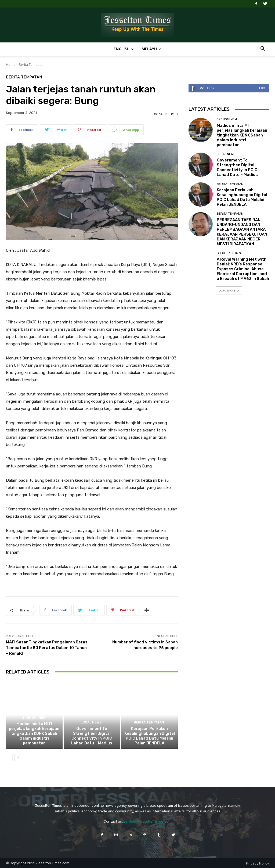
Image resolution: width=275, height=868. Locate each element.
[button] (263, 49)
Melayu (151, 49)
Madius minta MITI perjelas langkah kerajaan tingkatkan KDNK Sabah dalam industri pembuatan (34, 733)
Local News (91, 723)
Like (262, 88)
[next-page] (18, 758)
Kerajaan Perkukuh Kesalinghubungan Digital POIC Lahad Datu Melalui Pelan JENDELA (150, 736)
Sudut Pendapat (230, 253)
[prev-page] (9, 758)
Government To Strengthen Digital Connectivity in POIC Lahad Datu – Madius (92, 736)
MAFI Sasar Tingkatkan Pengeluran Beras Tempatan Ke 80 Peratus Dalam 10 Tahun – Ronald (47, 648)
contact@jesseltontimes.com (148, 821)
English (124, 49)
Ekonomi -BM (34, 718)
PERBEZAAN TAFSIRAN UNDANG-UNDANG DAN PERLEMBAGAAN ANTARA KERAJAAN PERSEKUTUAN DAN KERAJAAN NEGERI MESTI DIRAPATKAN (242, 232)
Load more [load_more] (229, 290)
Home (11, 65)
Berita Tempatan (32, 65)
